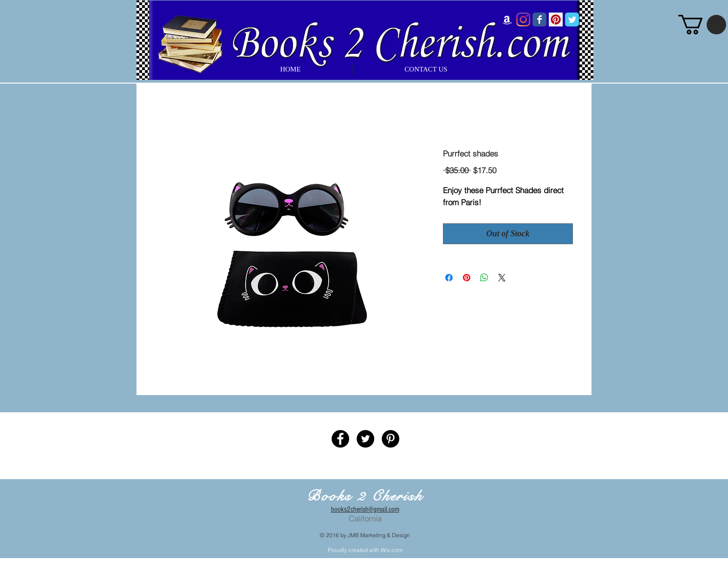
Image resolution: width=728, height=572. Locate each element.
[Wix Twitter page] (572, 19)
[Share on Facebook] (449, 278)
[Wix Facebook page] (539, 19)
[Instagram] (523, 19)
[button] (702, 25)
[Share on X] (502, 278)
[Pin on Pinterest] (467, 278)
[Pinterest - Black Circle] (390, 439)
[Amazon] (507, 19)
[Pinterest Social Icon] (556, 19)
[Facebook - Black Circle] (340, 439)
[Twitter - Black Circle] (365, 439)
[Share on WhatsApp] (484, 278)
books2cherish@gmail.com (365, 509)
